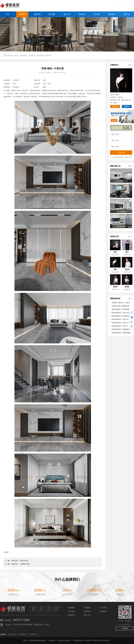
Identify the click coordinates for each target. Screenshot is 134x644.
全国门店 (127, 14)
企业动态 (71, 611)
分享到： (7, 552)
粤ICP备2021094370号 (102, 641)
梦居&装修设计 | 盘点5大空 (121, 313)
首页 (7, 14)
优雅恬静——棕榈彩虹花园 (20, 564)
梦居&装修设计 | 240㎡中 (120, 326)
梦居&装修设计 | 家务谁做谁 (121, 333)
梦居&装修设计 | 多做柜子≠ (121, 316)
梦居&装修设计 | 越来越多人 (121, 329)
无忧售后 (82, 14)
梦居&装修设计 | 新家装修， (121, 309)
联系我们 (103, 611)
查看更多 (127, 106)
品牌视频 (71, 608)
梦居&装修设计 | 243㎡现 (120, 319)
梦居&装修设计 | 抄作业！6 (121, 323)
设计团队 (52, 14)
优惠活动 (37, 14)
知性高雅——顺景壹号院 (20, 561)
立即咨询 (125, 628)
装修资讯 (112, 14)
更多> (130, 65)
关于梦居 (97, 14)
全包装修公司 (12, 634)
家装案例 (22, 14)
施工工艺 (67, 14)
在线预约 (115, 106)
